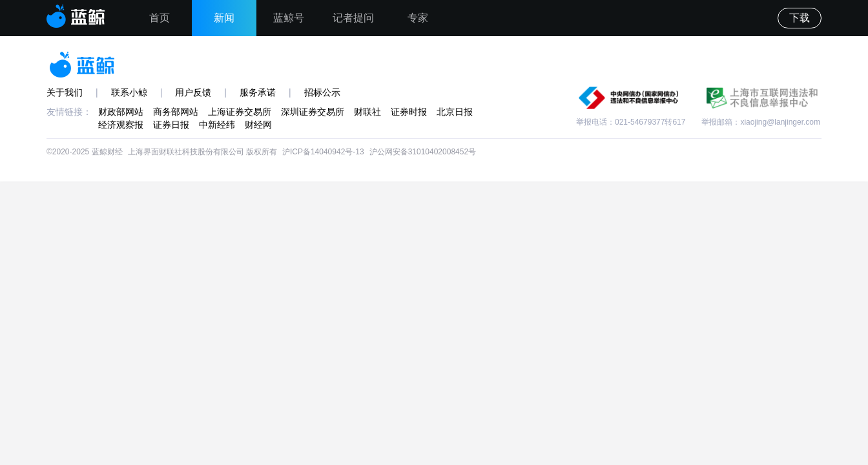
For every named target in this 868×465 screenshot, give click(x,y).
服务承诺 (258, 92)
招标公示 (322, 92)
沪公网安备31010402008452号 (423, 152)
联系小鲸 (129, 92)
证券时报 (409, 112)
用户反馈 (193, 92)
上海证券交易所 (240, 112)
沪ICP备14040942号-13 (323, 152)
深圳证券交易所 (313, 112)
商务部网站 (176, 112)
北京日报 (455, 112)
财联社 (367, 112)
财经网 (258, 125)
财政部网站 (121, 112)
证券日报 (171, 125)
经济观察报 (121, 125)
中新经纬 (217, 125)
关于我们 (65, 92)
